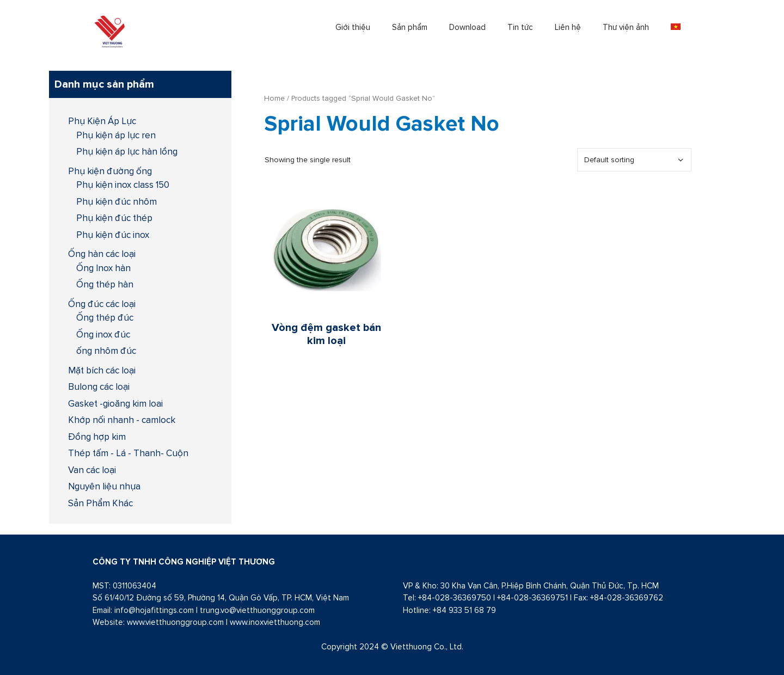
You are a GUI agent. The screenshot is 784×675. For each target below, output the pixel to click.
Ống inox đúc (103, 334)
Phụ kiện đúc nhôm (117, 201)
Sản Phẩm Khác (100, 503)
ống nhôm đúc (106, 351)
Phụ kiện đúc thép (114, 218)
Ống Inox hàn (103, 268)
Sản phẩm (410, 27)
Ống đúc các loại (102, 304)
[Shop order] (634, 160)
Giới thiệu (353, 27)
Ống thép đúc (105, 317)
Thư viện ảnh (626, 27)
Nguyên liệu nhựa (104, 486)
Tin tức (520, 27)
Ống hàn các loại (102, 254)
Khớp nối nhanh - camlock (122, 420)
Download (467, 27)
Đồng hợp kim (97, 437)
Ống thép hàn (105, 284)
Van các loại (92, 470)
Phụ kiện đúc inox (113, 235)
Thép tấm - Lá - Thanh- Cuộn (128, 453)
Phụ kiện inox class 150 (123, 185)
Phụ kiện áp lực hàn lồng (127, 151)
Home (274, 98)
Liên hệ (568, 27)
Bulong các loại (99, 386)
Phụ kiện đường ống (110, 171)
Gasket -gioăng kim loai (115, 403)
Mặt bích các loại (102, 370)
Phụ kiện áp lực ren (116, 135)
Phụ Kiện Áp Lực (102, 121)
